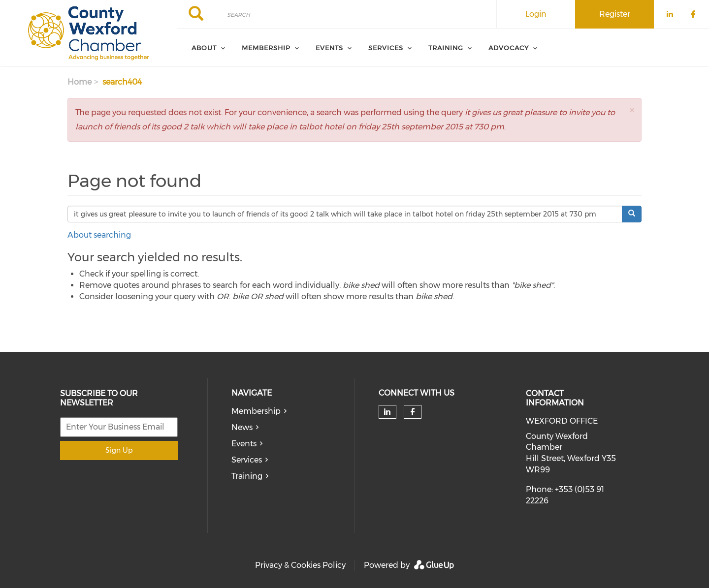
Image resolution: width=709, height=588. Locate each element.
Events (244, 444)
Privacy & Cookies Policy (300, 565)
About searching (99, 235)
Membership (256, 411)
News (242, 427)
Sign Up (119, 450)
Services (247, 460)
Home (80, 82)
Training (247, 476)
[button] (632, 110)
